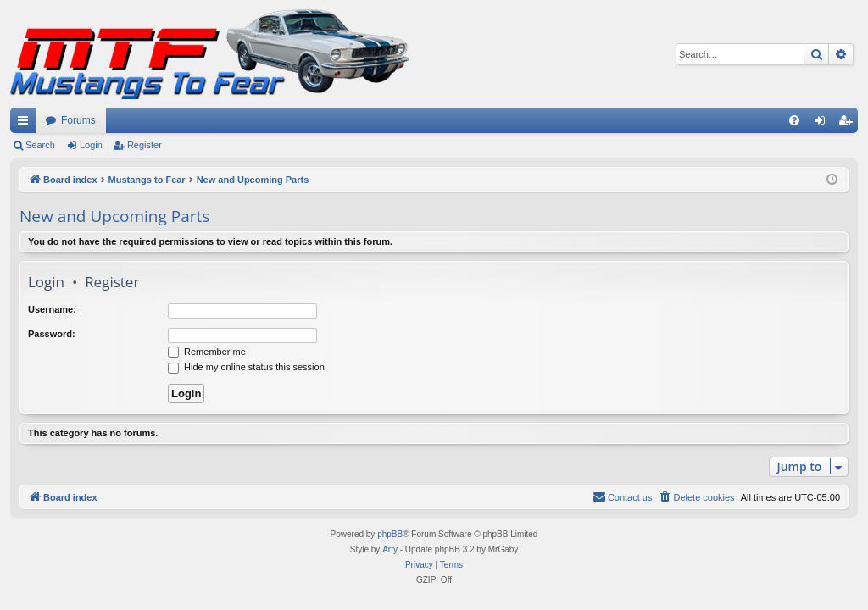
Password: (52, 334)
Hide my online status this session (246, 367)
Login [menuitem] (823, 124)
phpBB (390, 534)
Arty (390, 549)
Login (91, 145)
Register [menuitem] (849, 124)
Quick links (26, 124)
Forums (78, 120)
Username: (52, 309)
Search (40, 145)
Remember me (207, 352)
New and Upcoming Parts (114, 216)
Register (145, 145)
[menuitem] (794, 120)
